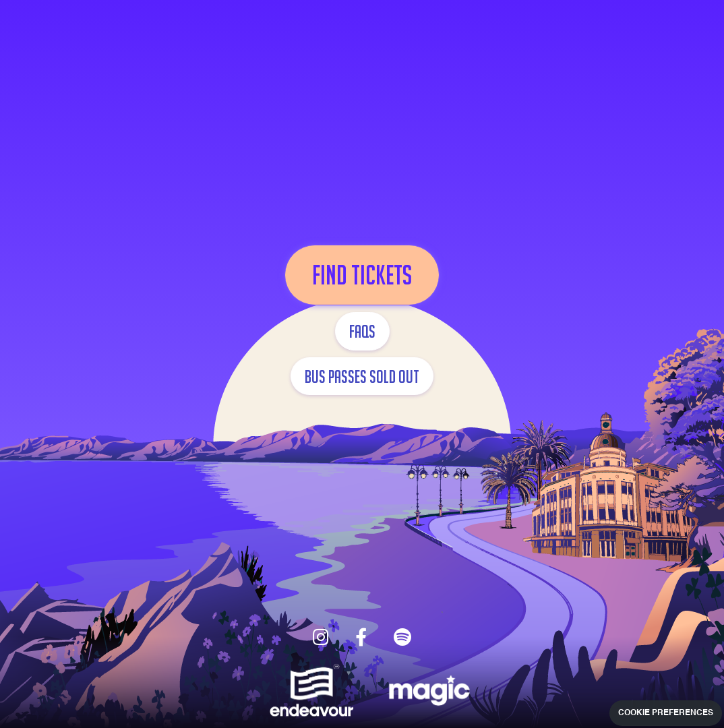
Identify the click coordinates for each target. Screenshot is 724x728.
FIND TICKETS (362, 275)
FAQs (362, 331)
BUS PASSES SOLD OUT (362, 376)
